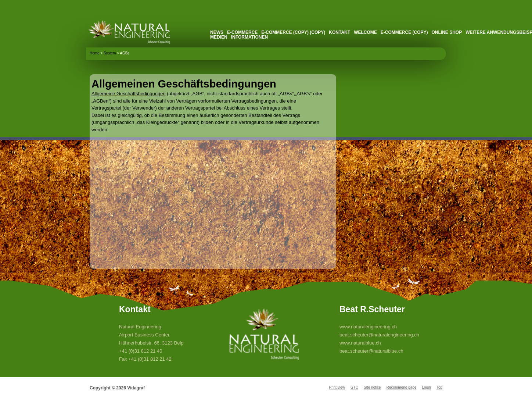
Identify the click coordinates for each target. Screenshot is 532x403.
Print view (337, 387)
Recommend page (402, 387)
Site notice (372, 387)
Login (426, 387)
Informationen (249, 37)
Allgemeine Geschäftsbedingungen (129, 94)
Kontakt (339, 32)
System (110, 53)
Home (95, 53)
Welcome (365, 32)
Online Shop (447, 32)
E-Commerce (242, 32)
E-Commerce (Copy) (404, 32)
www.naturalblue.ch (360, 343)
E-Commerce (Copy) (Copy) (293, 32)
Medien (219, 37)
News (217, 32)
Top (439, 387)
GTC (354, 387)
